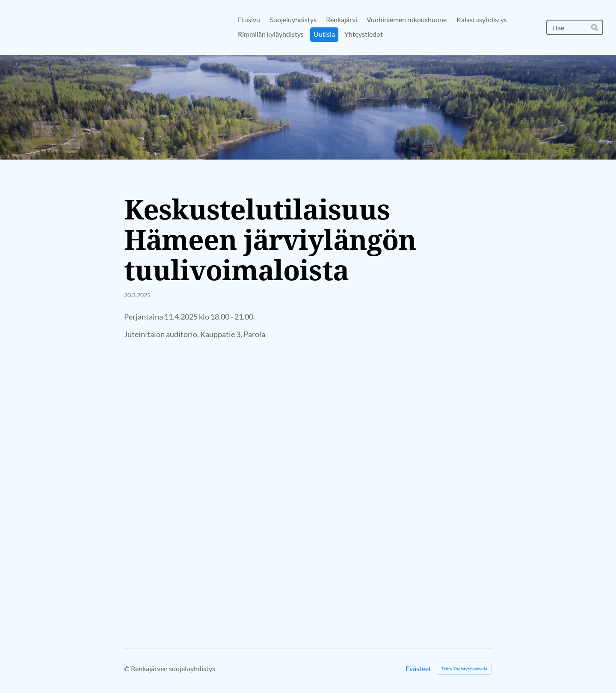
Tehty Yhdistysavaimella (464, 669)
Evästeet (418, 669)
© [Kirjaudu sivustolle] (127, 668)
